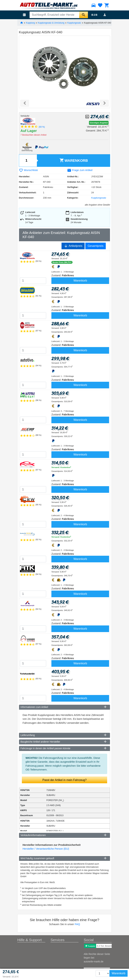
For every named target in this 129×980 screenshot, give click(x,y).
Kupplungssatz (74, 23)
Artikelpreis (73, 246)
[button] (25, 103)
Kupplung (31, 23)
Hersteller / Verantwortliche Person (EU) (46, 849)
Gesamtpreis (96, 246)
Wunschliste (28, 170)
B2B (95, 15)
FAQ (77, 924)
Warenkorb (74, 160)
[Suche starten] (84, 15)
